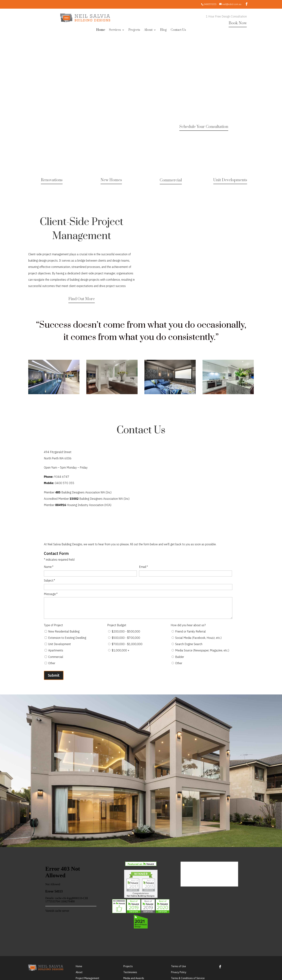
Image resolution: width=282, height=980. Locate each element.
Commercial (171, 180)
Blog (163, 30)
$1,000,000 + (120, 650)
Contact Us (178, 30)
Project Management (87, 978)
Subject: (49, 580)
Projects (134, 30)
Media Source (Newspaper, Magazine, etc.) (202, 650)
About (148, 30)
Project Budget (117, 625)
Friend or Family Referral (190, 631)
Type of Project (53, 625)
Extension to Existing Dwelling (67, 638)
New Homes (111, 180)
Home (101, 30)
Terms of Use (178, 966)
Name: (49, 567)
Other (52, 663)
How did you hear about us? (188, 625)
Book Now (238, 23)
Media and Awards (134, 978)
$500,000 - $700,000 (126, 638)
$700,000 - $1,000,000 (127, 644)
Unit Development (60, 644)
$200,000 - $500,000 (126, 631)
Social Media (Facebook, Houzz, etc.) (198, 638)
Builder (180, 657)
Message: (51, 594)
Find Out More (82, 299)
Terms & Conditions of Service (188, 978)
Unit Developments (230, 180)
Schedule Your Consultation (204, 127)
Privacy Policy (179, 972)
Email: (143, 567)
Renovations (52, 180)
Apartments (56, 650)
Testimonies (130, 972)
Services (115, 30)
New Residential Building (64, 631)
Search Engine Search (189, 644)
